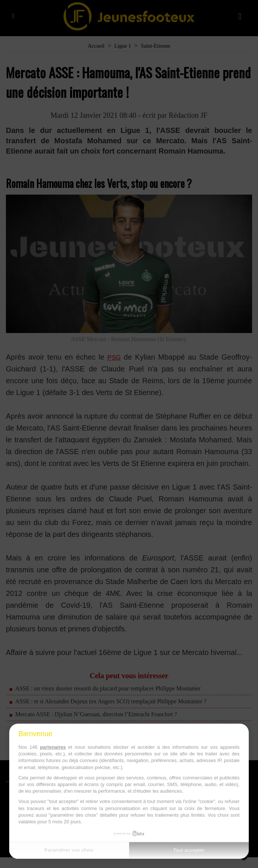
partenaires (53, 747)
